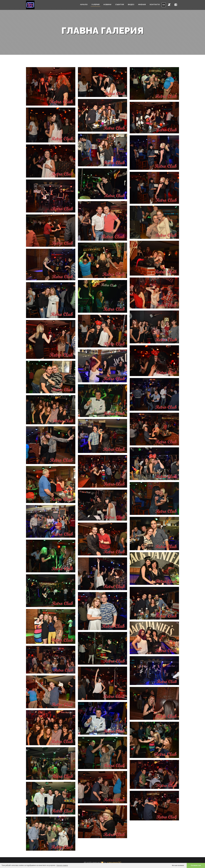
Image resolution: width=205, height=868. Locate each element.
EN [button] (164, 5)
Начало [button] (84, 4)
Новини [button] (107, 4)
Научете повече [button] (62, 865)
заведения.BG (114, 862)
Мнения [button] (142, 4)
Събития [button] (120, 4)
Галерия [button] (96, 4)
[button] (169, 5)
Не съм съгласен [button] (178, 865)
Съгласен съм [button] (196, 865)
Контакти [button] (155, 4)
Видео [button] (131, 4)
